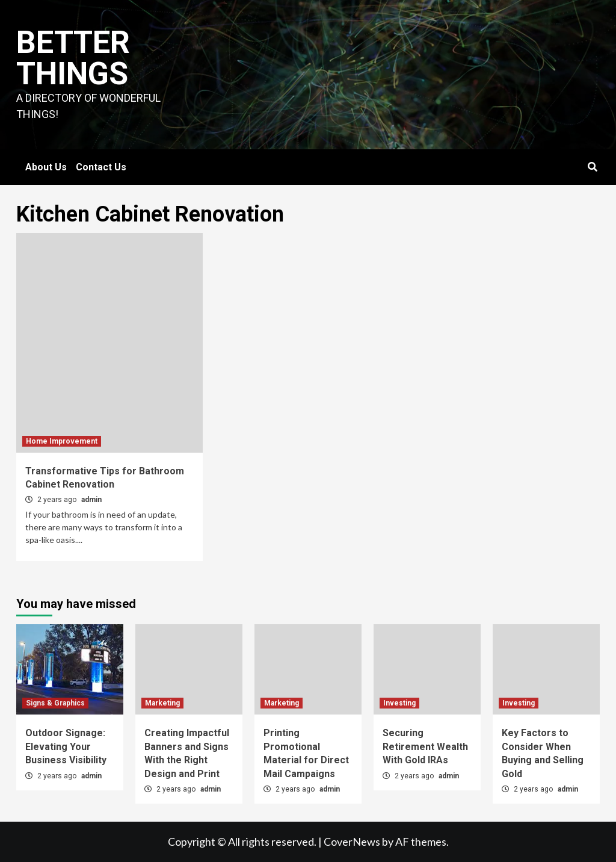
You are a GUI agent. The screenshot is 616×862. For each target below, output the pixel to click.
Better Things (73, 58)
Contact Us (101, 167)
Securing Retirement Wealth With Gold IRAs (425, 746)
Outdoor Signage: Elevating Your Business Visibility (66, 746)
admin (91, 500)
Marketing (162, 703)
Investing (399, 703)
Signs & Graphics (55, 703)
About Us (46, 167)
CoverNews (352, 842)
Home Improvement (62, 441)
